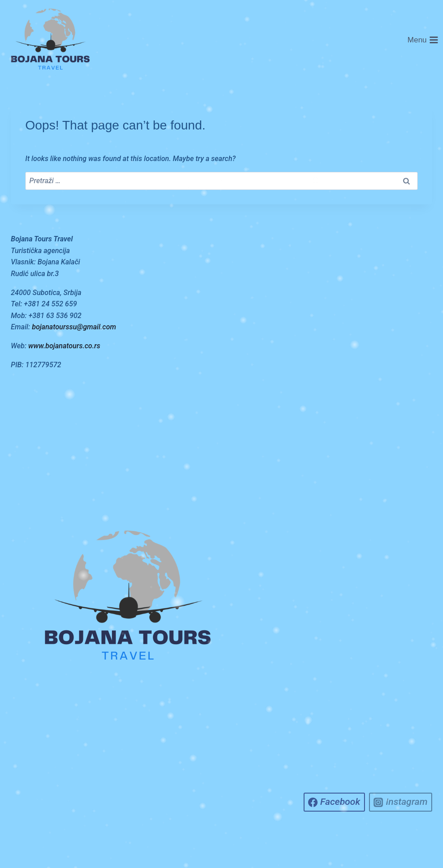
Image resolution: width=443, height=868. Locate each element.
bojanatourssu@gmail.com (74, 327)
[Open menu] (423, 40)
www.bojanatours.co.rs (65, 346)
